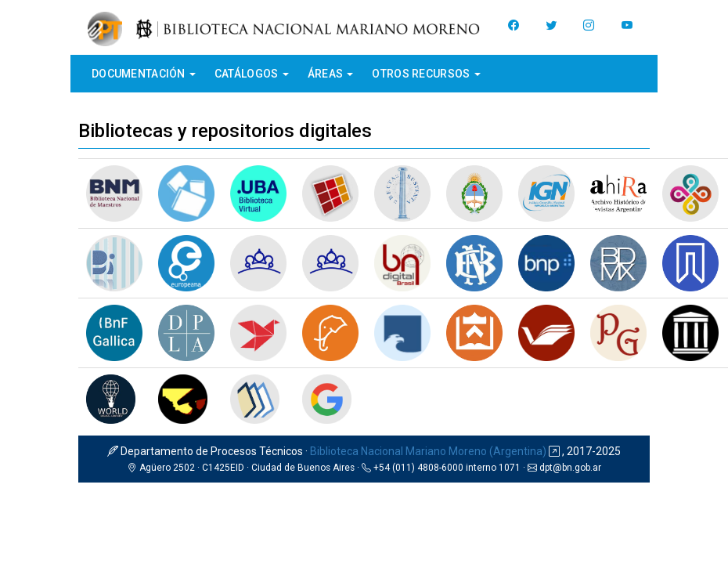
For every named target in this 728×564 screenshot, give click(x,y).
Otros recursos (426, 74)
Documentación (144, 74)
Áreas (331, 74)
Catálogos (252, 74)
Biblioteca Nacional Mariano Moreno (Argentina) (428, 451)
